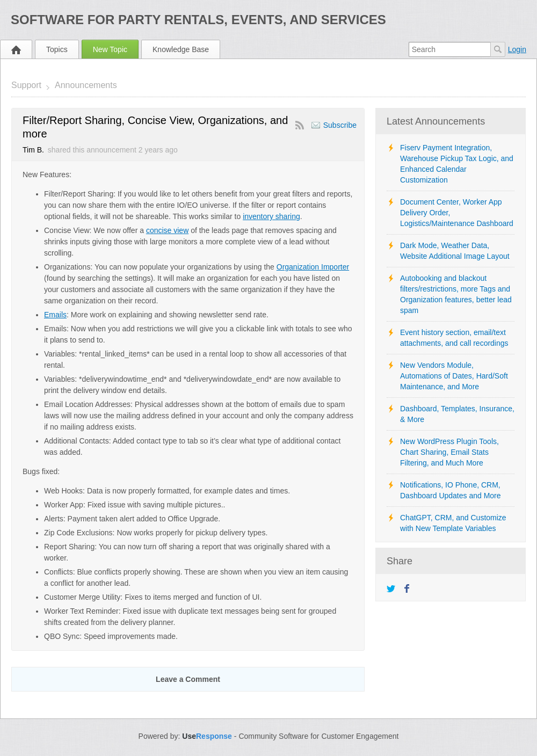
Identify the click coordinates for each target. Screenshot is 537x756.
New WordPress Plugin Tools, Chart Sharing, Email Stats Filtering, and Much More (449, 452)
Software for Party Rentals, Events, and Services (198, 20)
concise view (167, 230)
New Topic (110, 49)
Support (26, 85)
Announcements (86, 85)
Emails (55, 315)
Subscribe (340, 125)
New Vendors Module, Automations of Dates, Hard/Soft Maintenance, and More (454, 376)
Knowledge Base (181, 49)
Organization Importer (313, 267)
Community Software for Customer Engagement (318, 736)
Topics (57, 49)
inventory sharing (271, 216)
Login (517, 49)
